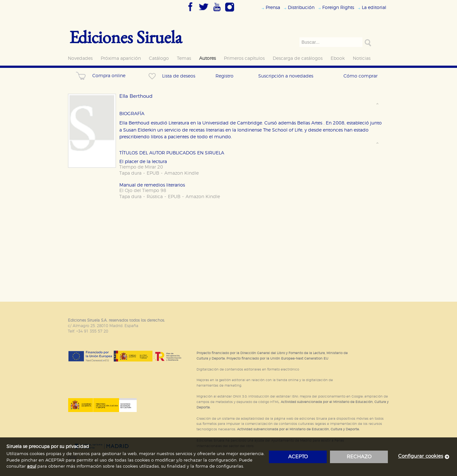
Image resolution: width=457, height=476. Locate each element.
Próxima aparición (121, 58)
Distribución (301, 8)
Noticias (362, 58)
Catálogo (159, 58)
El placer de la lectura (143, 162)
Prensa (273, 8)
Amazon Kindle (182, 173)
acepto (298, 457)
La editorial (374, 8)
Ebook (338, 58)
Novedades (80, 58)
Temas (184, 58)
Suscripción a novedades (286, 76)
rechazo (359, 457)
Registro (224, 76)
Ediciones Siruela (126, 37)
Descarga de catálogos (298, 58)
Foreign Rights (338, 8)
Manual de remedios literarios (152, 185)
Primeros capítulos (244, 58)
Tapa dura (130, 173)
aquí (32, 467)
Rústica (155, 197)
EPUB (153, 173)
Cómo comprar (361, 76)
